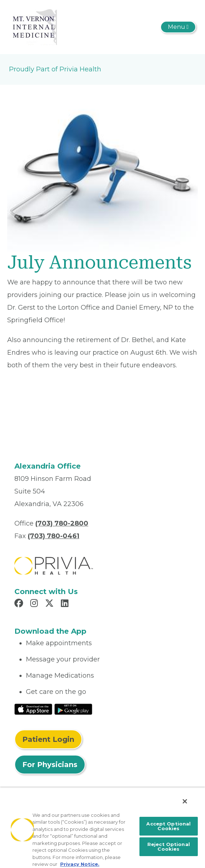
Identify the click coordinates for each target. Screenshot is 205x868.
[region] (102, 828)
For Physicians (50, 765)
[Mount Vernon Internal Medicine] (33, 27)
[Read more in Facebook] (20, 604)
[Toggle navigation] (178, 27)
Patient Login (48, 739)
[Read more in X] (50, 604)
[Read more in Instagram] (35, 604)
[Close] (185, 801)
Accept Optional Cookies (168, 826)
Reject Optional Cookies (169, 847)
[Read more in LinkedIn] (66, 604)
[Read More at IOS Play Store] (33, 709)
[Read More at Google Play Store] (73, 709)
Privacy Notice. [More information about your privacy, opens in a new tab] (80, 864)
